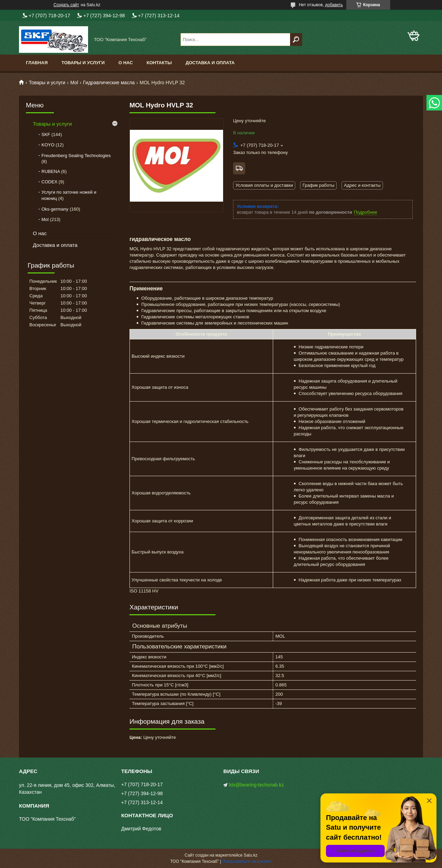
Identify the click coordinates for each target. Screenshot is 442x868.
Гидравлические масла (109, 83)
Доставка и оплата (210, 63)
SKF (46, 134)
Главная (37, 63)
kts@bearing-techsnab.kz (257, 785)
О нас (126, 63)
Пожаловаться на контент (247, 861)
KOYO (48, 145)
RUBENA (51, 171)
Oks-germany (55, 209)
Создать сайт (66, 5)
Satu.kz (250, 855)
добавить (334, 5)
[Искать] (296, 40)
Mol (74, 83)
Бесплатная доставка (239, 168)
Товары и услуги (83, 63)
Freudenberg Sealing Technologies (76, 156)
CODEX (49, 182)
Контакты (159, 63)
